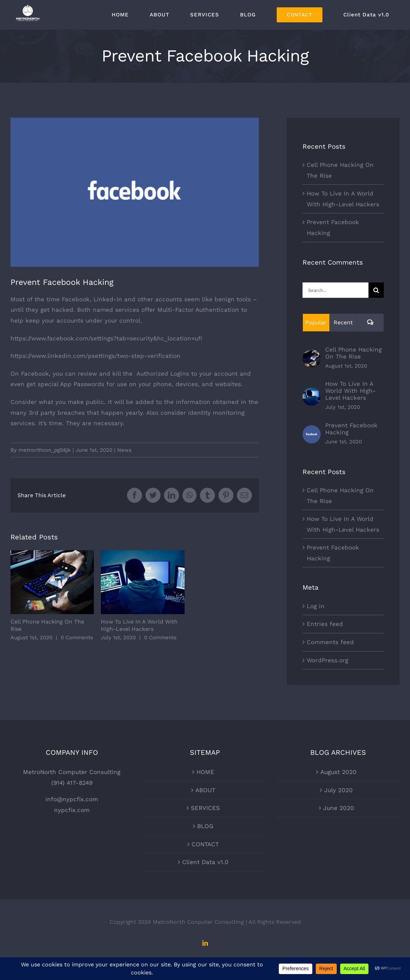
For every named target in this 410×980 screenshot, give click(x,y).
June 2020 (339, 808)
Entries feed (325, 624)
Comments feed (330, 642)
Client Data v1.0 (205, 862)
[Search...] (336, 290)
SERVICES (205, 808)
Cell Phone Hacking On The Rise (353, 353)
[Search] (376, 290)
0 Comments (77, 638)
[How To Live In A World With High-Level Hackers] (312, 393)
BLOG (205, 826)
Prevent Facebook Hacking (351, 429)
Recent (343, 322)
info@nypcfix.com (72, 799)
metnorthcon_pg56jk (45, 450)
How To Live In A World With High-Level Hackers (351, 391)
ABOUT (205, 790)
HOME (205, 772)
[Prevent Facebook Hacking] (312, 430)
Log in (316, 606)
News (124, 450)
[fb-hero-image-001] (135, 192)
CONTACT (205, 844)
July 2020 (338, 790)
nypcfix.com (72, 810)
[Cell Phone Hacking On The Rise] (312, 355)
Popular (316, 322)
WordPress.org (327, 660)
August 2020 (338, 772)
